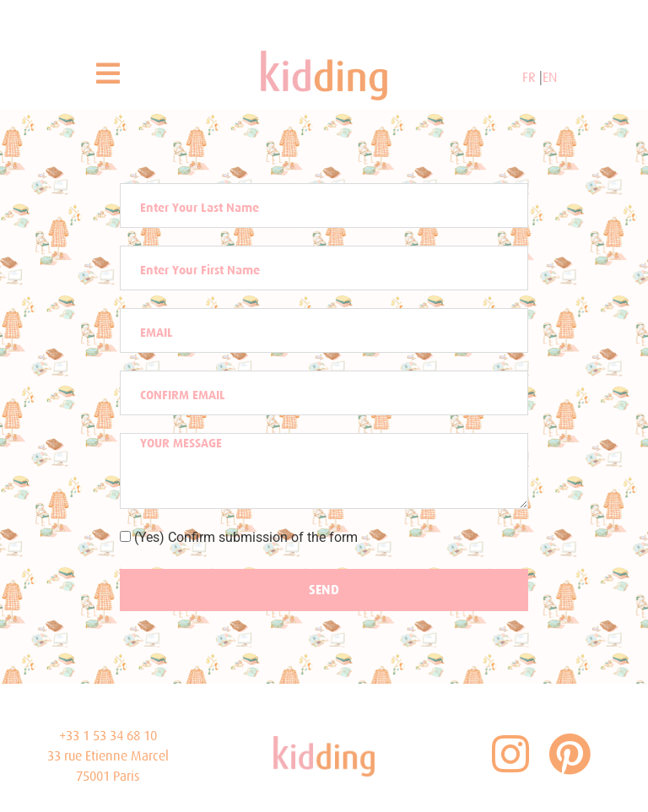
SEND (324, 590)
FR (531, 78)
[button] (108, 74)
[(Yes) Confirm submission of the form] (125, 536)
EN (550, 78)
